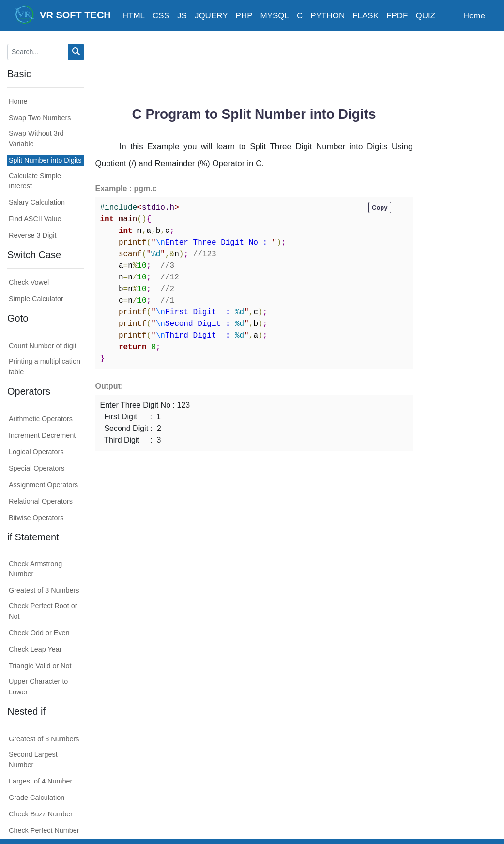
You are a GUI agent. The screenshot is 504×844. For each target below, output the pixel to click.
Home (474, 16)
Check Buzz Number (41, 814)
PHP (244, 16)
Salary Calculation (37, 202)
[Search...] (38, 52)
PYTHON (328, 16)
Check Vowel (29, 282)
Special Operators (37, 468)
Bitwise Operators (36, 518)
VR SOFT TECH (63, 15)
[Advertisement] (272, 65)
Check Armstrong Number (35, 569)
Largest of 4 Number (40, 781)
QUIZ (425, 16)
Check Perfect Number (44, 830)
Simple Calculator (36, 299)
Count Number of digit (43, 346)
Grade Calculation (37, 798)
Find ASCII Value (35, 219)
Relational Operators (41, 501)
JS (182, 16)
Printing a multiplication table (45, 367)
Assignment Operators (43, 485)
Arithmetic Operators (41, 419)
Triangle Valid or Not (40, 666)
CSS (161, 16)
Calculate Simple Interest (35, 181)
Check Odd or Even (39, 633)
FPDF (397, 16)
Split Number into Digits (45, 160)
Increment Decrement (42, 435)
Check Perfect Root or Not (43, 611)
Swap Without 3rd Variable (36, 138)
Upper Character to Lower (38, 687)
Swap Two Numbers (40, 118)
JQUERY (211, 16)
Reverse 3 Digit (32, 235)
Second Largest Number (33, 760)
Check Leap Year (35, 649)
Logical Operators (36, 452)
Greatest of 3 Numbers (44, 590)
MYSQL (275, 16)
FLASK (366, 16)
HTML (134, 16)
